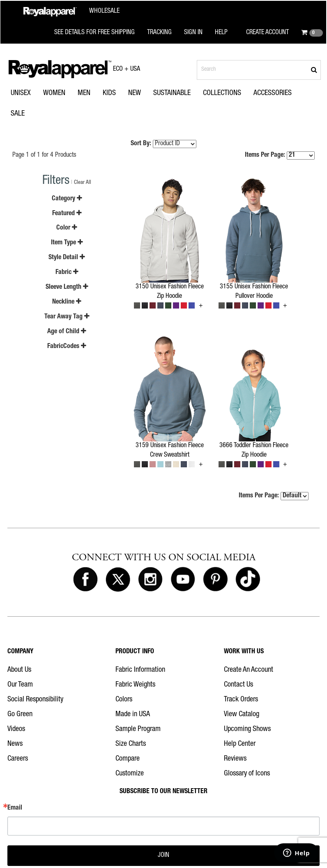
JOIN (163, 856)
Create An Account (249, 670)
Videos (16, 729)
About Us (19, 670)
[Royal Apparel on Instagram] (150, 580)
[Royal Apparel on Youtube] (183, 580)
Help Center (240, 744)
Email (15, 808)
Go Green (20, 715)
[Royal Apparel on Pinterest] (215, 580)
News (15, 744)
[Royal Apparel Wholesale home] (71, 12)
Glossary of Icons (247, 774)
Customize (130, 774)
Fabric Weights (135, 685)
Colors (124, 700)
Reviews (235, 759)
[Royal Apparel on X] (118, 580)
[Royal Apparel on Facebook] (85, 580)
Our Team (20, 685)
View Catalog (242, 715)
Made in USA (133, 715)
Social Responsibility (35, 700)
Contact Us (238, 685)
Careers (18, 759)
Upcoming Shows (247, 729)
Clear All (83, 183)
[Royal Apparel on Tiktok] (248, 580)
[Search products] (259, 70)
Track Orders (241, 700)
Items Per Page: (280, 155)
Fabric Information (140, 670)
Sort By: (141, 144)
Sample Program (138, 729)
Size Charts (131, 744)
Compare (128, 759)
